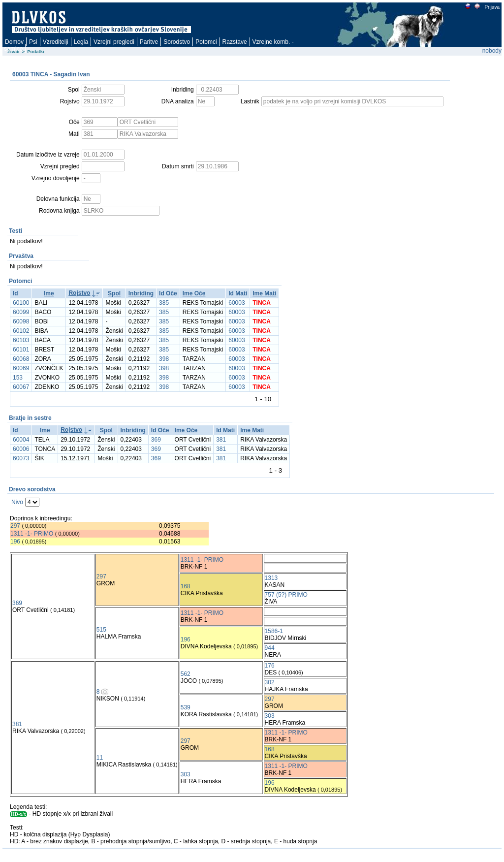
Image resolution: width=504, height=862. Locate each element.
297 (15, 526)
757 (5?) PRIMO (286, 595)
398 (164, 359)
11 (100, 758)
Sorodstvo (177, 42)
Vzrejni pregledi (114, 42)
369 (156, 440)
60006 (21, 449)
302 (270, 682)
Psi (33, 42)
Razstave (235, 42)
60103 (21, 340)
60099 (21, 312)
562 (186, 674)
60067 (21, 387)
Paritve (149, 42)
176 (270, 666)
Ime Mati (264, 293)
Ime (49, 293)
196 (15, 542)
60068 (21, 359)
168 (186, 586)
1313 (271, 578)
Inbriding (141, 293)
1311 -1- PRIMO (32, 534)
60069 (21, 368)
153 (18, 378)
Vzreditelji (56, 42)
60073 (21, 458)
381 (221, 440)
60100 (21, 303)
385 (164, 303)
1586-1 (274, 631)
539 (186, 707)
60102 (21, 331)
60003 (236, 303)
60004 (21, 440)
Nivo (17, 502)
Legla (81, 42)
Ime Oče (194, 293)
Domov (14, 42)
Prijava (492, 7)
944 (270, 648)
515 (101, 630)
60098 (21, 321)
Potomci (206, 42)
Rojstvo (79, 293)
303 (270, 716)
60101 (21, 350)
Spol (114, 293)
